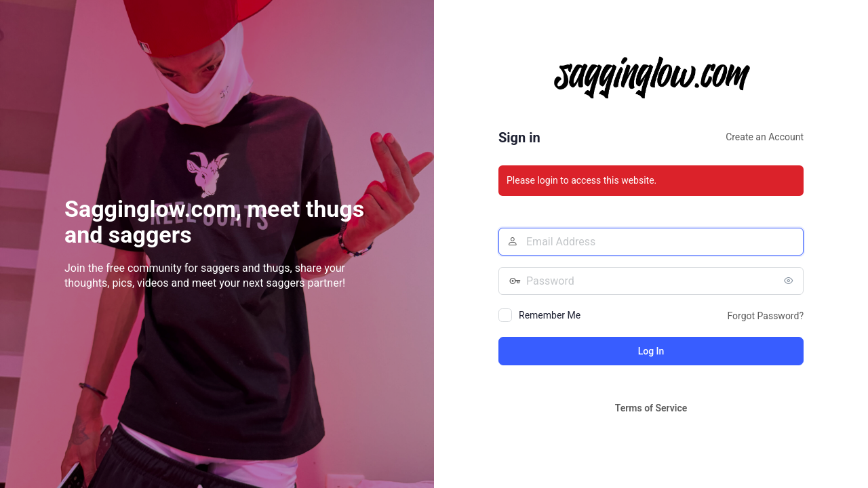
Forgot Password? (765, 316)
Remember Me (550, 315)
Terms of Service (651, 408)
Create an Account (765, 137)
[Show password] (790, 281)
